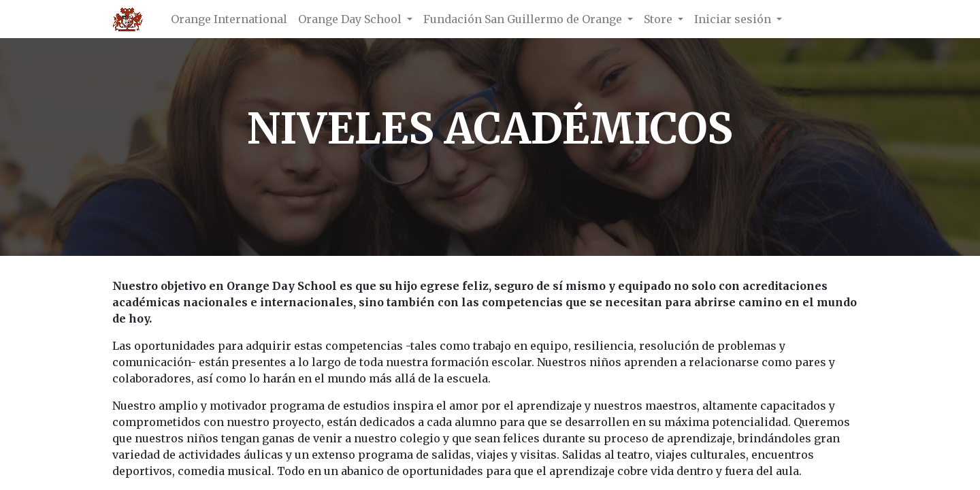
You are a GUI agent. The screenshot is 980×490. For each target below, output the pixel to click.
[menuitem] (229, 19)
